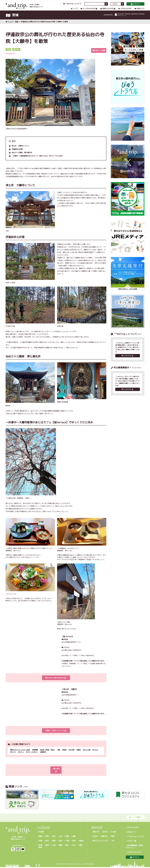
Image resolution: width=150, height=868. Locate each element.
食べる (105, 833)
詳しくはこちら (127, 360)
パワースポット (32, 756)
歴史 (79, 753)
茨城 (41, 842)
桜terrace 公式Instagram (56, 681)
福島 (74, 837)
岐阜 (41, 848)
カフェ (21, 756)
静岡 (61, 846)
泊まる (95, 837)
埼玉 (61, 842)
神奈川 (82, 842)
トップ (74, 11)
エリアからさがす (88, 11)
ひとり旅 (87, 753)
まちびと (135, 6)
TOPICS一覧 (132, 842)
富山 (67, 846)
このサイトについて (134, 853)
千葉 (67, 842)
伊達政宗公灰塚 (17, 153)
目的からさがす (107, 11)
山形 (61, 837)
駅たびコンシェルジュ (101, 842)
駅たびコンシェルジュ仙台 (20, 753)
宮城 (17, 25)
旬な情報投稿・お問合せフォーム (134, 847)
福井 (81, 846)
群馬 (54, 842)
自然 (65, 753)
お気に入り (139, 11)
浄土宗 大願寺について (20, 149)
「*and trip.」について (72, 6)
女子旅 (72, 753)
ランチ (13, 756)
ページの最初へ (136, 818)
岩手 (54, 837)
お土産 (114, 833)
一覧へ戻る (56, 772)
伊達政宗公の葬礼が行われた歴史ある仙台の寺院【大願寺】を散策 (44, 25)
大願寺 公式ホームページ (56, 734)
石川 (74, 846)
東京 (74, 842)
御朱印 (44, 756)
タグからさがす (125, 11)
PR (113, 842)
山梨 (54, 846)
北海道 (41, 833)
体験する (105, 837)
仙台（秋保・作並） (48, 753)
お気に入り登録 (99, 54)
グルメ (96, 753)
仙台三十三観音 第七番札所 (22, 156)
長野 (47, 846)
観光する (96, 833)
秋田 (47, 837)
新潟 (41, 846)
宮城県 (35, 753)
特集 (113, 837)
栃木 (47, 842)
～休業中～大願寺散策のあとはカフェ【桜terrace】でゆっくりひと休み (37, 159)
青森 (41, 837)
